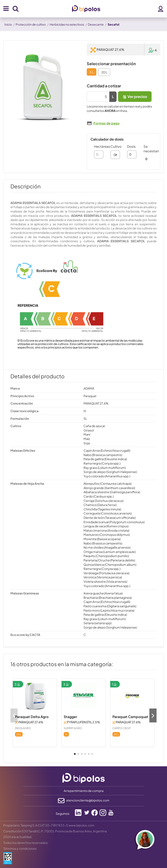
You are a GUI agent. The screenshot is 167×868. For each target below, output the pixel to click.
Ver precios (135, 97)
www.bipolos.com (81, 825)
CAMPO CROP (122, 728)
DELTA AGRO (23, 728)
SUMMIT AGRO (73, 728)
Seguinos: (63, 813)
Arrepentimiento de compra (84, 791)
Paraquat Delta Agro (32, 717)
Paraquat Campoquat (130, 717)
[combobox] (115, 155)
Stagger (70, 717)
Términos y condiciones (20, 848)
